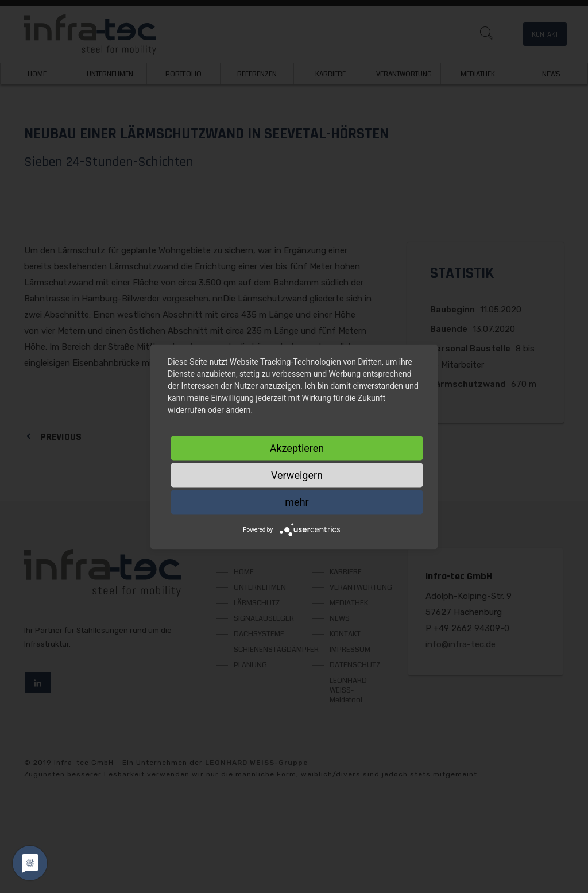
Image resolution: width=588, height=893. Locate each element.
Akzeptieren (297, 448)
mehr (297, 502)
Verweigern (297, 475)
